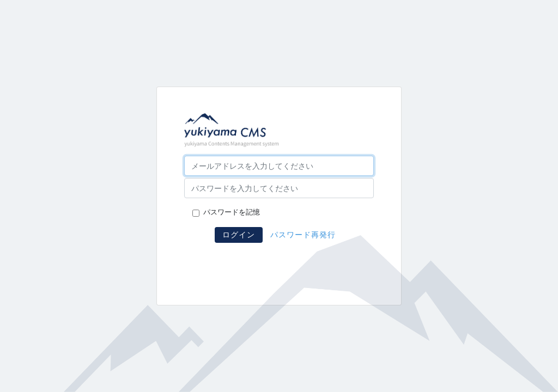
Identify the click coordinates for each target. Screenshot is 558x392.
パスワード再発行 (303, 235)
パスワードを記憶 (232, 212)
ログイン (239, 235)
